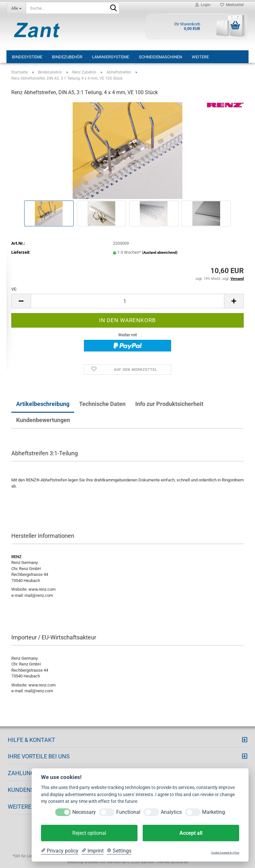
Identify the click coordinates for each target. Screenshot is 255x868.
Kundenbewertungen (43, 420)
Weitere (200, 57)
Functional (128, 812)
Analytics (171, 812)
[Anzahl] (127, 301)
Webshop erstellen (83, 862)
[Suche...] (16, 8)
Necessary (84, 812)
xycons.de (179, 862)
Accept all (191, 833)
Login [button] (203, 5)
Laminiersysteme (111, 57)
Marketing (214, 812)
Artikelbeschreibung (43, 404)
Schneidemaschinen (160, 57)
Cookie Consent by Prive (225, 853)
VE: (14, 289)
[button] (21, 301)
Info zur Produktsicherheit (169, 404)
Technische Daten (102, 404)
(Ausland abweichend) (160, 253)
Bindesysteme (27, 57)
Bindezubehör (67, 57)
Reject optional (89, 833)
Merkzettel (232, 5)
